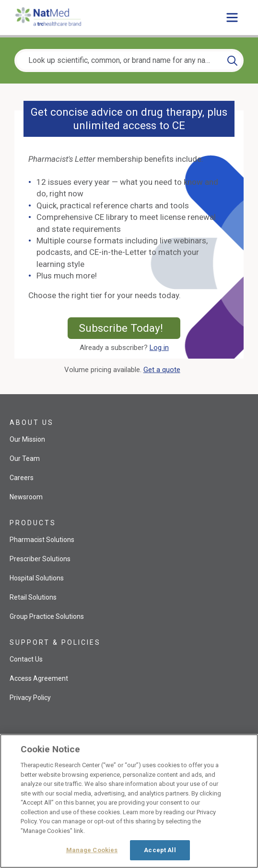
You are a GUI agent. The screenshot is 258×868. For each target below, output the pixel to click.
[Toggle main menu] (232, 17)
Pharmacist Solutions (42, 540)
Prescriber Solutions (40, 559)
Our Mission (27, 439)
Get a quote (164, 370)
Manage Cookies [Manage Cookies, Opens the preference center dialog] (92, 850)
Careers (22, 478)
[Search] (232, 60)
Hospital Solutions (37, 578)
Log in (159, 348)
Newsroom (26, 497)
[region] (129, 801)
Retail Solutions (33, 597)
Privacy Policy (30, 698)
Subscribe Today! (130, 328)
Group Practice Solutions (47, 616)
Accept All (160, 850)
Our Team (25, 458)
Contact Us (26, 659)
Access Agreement (39, 678)
